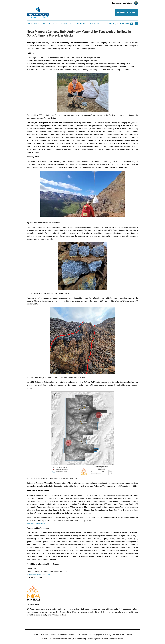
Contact (82, 24)
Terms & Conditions (84, 635)
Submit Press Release (66, 635)
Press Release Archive (48, 635)
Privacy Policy (118, 635)
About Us (95, 24)
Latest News (33, 24)
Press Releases (50, 24)
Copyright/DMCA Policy (102, 635)
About (36, 635)
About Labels (67, 24)
